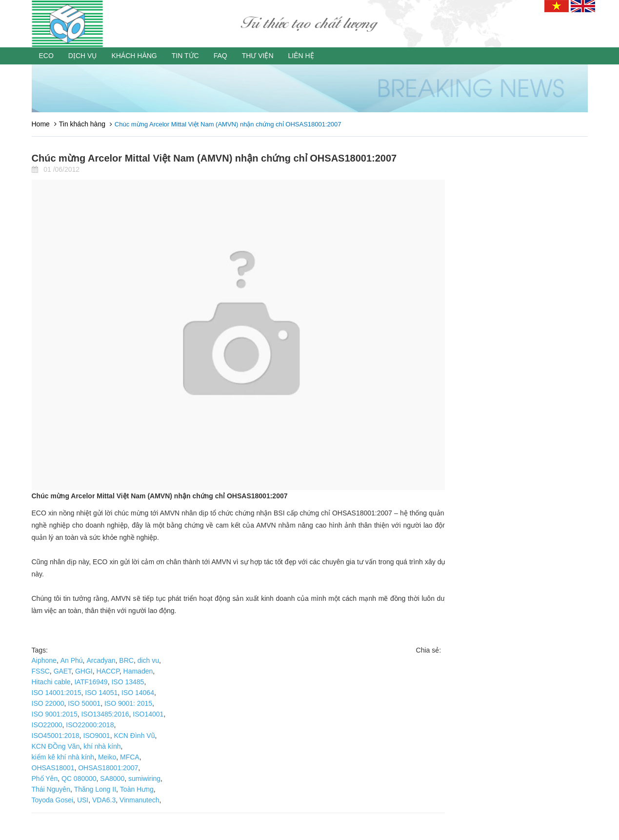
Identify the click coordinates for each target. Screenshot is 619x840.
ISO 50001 (84, 703)
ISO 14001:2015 (57, 693)
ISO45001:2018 (56, 736)
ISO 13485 (128, 682)
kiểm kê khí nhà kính (63, 757)
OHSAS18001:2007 (108, 768)
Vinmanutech (139, 800)
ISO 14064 (138, 693)
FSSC (41, 671)
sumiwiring (144, 779)
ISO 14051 (101, 693)
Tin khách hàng (82, 124)
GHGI (84, 671)
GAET (63, 671)
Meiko (107, 757)
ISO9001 (96, 736)
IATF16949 (91, 682)
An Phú (72, 660)
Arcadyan (101, 660)
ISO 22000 (48, 703)
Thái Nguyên (51, 789)
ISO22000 (47, 725)
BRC (126, 660)
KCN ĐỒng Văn (56, 746)
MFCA (130, 757)
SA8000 (112, 779)
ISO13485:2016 (105, 714)
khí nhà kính (102, 746)
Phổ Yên (45, 779)
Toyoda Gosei (53, 800)
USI (83, 800)
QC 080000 (79, 779)
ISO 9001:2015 (55, 714)
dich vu (148, 660)
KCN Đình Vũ (134, 736)
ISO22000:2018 (90, 725)
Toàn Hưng (137, 789)
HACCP (108, 671)
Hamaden (138, 671)
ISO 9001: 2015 (128, 703)
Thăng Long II (95, 789)
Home (41, 124)
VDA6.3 (104, 800)
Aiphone (44, 660)
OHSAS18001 (53, 768)
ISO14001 (148, 714)
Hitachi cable (51, 682)
